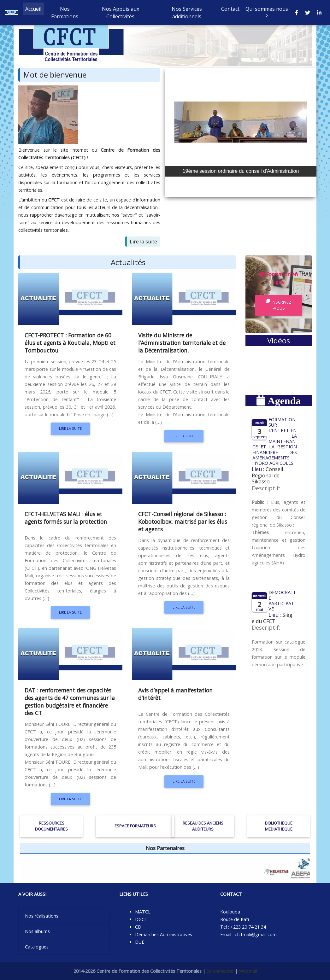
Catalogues (37, 947)
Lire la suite (143, 242)
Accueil (35, 10)
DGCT (141, 919)
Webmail (248, 971)
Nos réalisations (42, 916)
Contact (230, 10)
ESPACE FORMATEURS (135, 826)
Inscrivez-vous (278, 305)
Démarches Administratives (164, 934)
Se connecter (220, 971)
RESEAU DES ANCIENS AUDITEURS (203, 826)
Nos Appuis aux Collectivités (121, 14)
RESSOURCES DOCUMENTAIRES (51, 826)
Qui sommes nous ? (267, 14)
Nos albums (37, 931)
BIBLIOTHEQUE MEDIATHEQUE (279, 826)
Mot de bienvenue (55, 75)
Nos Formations (65, 14)
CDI (139, 927)
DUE (140, 942)
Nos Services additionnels (187, 14)
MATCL (143, 912)
